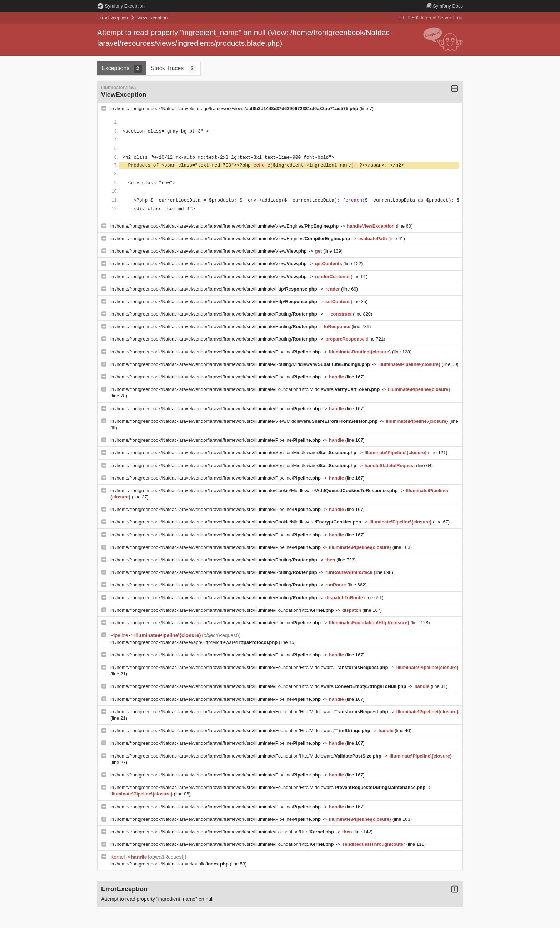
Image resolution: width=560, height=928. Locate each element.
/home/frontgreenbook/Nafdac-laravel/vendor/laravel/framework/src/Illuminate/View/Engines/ (228, 226)
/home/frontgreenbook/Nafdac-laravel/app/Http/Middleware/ (197, 642)
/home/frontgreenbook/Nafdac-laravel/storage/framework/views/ (237, 108)
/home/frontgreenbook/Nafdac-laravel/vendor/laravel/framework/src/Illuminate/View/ (212, 251)
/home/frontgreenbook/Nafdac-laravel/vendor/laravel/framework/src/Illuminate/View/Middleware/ (247, 421)
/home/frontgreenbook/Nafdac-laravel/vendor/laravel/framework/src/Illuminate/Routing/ (217, 314)
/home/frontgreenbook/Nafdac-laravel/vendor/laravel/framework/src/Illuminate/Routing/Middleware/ (243, 364)
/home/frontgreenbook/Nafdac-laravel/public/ (173, 864)
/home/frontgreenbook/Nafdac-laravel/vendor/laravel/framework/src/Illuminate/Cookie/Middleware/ (257, 490)
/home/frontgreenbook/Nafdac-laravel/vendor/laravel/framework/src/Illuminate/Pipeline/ (219, 352)
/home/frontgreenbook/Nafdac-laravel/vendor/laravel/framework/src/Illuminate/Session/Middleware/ (236, 453)
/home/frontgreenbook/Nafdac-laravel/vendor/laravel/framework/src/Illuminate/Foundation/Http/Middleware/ (248, 389)
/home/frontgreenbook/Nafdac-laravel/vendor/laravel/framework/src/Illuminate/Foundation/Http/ (225, 610)
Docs (445, 6)
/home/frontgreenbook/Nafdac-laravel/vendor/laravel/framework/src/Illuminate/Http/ (217, 289)
